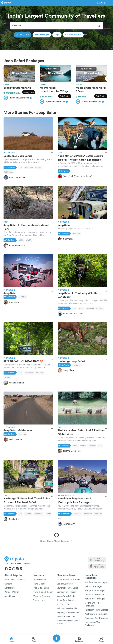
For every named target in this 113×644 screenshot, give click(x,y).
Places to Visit (39, 600)
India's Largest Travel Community (18, 563)
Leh (60, 519)
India (20, 167)
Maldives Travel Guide (67, 608)
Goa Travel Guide (65, 584)
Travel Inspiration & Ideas (68, 580)
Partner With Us (12, 592)
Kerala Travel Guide (66, 600)
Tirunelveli (40, 373)
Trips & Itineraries (41, 588)
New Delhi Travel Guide (67, 588)
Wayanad (90, 308)
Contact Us (9, 588)
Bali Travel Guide (64, 604)
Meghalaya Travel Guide (68, 612)
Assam (48, 514)
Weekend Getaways (42, 596)
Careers (8, 584)
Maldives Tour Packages (96, 582)
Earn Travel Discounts (14, 580)
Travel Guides (39, 584)
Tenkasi (7, 377)
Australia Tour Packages (96, 614)
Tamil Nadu (29, 373)
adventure (92, 446)
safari (100, 446)
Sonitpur (28, 514)
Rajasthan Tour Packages (96, 610)
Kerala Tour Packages (95, 599)
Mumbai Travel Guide (66, 592)
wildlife (21, 240)
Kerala (81, 308)
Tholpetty (100, 308)
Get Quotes (29, 92)
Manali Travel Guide (66, 596)
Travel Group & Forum (43, 592)
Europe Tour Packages (95, 591)
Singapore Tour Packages (97, 618)
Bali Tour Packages (94, 586)
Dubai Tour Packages (95, 595)
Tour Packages (40, 580)
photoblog (77, 234)
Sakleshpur (9, 172)
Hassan (38, 167)
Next (108, 79)
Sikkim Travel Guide (66, 617)
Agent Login (10, 596)
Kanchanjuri (38, 514)
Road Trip (98, 514)
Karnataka (29, 167)
